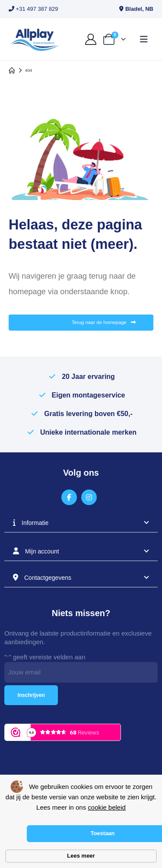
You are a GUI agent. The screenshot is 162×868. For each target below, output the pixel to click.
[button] (144, 39)
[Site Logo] (35, 39)
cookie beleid (107, 807)
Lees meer (81, 856)
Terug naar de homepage (104, 323)
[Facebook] (69, 498)
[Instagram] (89, 498)
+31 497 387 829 (33, 9)
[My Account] (91, 39)
